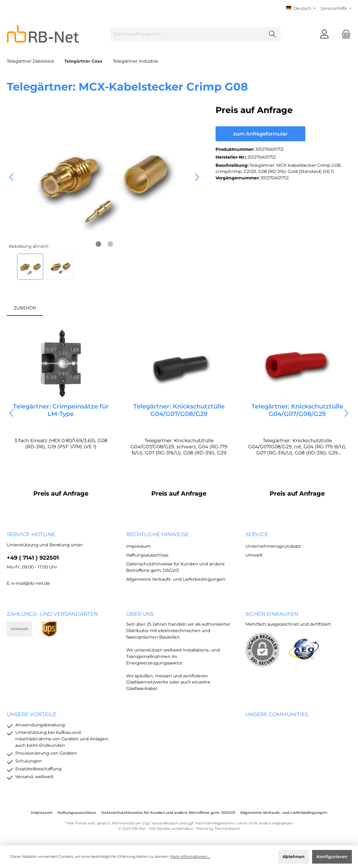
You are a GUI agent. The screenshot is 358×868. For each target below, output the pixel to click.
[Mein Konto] (324, 34)
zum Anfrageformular (260, 134)
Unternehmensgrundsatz (273, 546)
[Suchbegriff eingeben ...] (188, 34)
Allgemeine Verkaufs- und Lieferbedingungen (176, 579)
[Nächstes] (197, 177)
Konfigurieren (332, 857)
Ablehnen (294, 857)
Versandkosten (165, 823)
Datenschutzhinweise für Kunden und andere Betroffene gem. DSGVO (168, 813)
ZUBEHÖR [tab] (25, 308)
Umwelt (254, 555)
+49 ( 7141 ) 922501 (33, 558)
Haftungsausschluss (147, 555)
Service (257, 534)
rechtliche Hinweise (157, 534)
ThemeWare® (227, 829)
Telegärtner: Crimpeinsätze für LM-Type (61, 410)
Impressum (138, 546)
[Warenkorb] (344, 34)
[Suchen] (272, 34)
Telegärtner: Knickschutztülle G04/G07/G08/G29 (179, 410)
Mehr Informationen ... (190, 857)
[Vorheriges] (12, 177)
